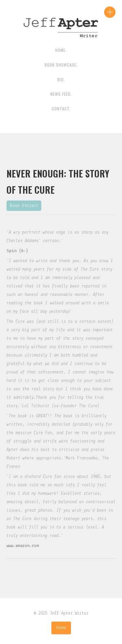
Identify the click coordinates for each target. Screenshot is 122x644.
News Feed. (61, 94)
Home (61, 628)
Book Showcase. (61, 65)
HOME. (61, 50)
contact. (61, 109)
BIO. (61, 79)
